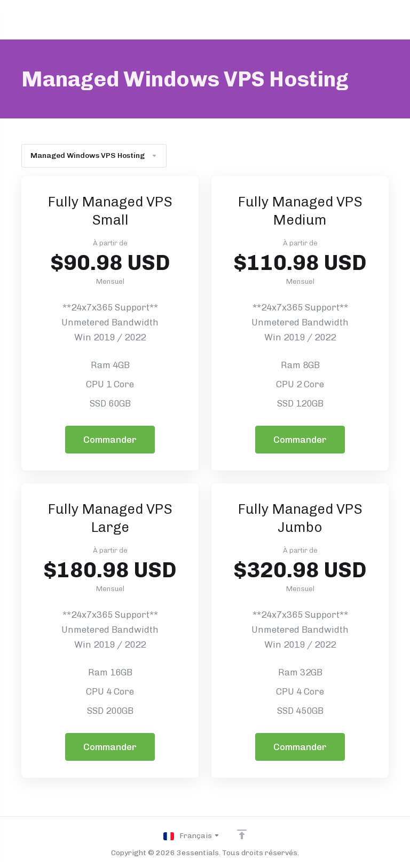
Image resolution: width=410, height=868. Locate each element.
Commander (110, 440)
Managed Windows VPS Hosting (94, 156)
